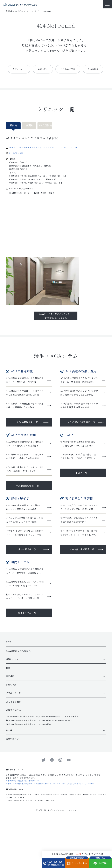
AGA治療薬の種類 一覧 (27, 510)
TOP (9, 688)
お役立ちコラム (14, 756)
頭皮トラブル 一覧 (27, 659)
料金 (8, 713)
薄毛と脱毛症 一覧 (27, 582)
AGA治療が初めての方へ (18, 696)
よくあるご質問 (80, 69)
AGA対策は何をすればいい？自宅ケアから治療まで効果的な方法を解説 (25, 408)
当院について (29, 69)
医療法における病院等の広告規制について (23, 826)
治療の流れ (54, 69)
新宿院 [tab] (13, 137)
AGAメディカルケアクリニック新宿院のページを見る (54, 327)
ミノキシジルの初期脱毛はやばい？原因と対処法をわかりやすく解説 (25, 549)
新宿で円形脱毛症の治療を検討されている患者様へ (29, 766)
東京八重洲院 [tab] (45, 137)
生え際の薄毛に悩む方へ (17, 762)
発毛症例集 (55, 80)
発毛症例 (10, 722)
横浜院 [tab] (29, 137)
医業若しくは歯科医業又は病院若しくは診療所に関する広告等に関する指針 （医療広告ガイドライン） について (50, 829)
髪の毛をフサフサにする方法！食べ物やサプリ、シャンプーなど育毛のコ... (79, 564)
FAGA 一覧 (82, 493)
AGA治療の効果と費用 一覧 (82, 438)
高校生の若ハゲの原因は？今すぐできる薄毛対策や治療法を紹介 (79, 549)
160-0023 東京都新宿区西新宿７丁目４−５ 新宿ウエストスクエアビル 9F (43, 159)
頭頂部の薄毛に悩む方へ (38, 762)
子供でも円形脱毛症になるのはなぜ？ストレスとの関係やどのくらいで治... (25, 564)
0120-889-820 (16, 164)
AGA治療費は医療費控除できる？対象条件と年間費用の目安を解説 (25, 421)
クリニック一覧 (13, 739)
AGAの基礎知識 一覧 (27, 438)
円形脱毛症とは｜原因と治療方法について (68, 762)
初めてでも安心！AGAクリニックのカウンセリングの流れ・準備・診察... (79, 534)
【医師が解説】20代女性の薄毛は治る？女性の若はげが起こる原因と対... (79, 475)
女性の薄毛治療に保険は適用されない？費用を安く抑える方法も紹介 (79, 460)
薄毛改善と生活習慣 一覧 (82, 582)
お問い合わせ (12, 784)
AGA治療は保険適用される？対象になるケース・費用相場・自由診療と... (25, 393)
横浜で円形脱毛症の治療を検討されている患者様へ (29, 770)
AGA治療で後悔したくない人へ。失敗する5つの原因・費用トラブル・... (25, 491)
